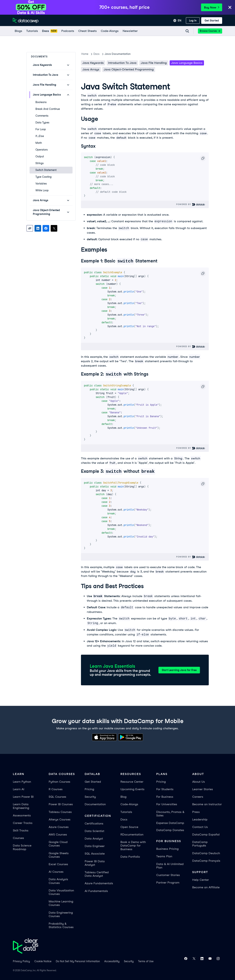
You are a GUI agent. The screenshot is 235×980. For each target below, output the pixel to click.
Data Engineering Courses (61, 914)
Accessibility (112, 961)
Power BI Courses (61, 804)
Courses (18, 837)
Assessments (22, 815)
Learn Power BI (23, 796)
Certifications (94, 823)
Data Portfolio (130, 856)
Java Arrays (91, 69)
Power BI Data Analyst (95, 862)
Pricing (89, 789)
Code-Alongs (129, 804)
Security (90, 796)
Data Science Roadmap (22, 847)
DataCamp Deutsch (206, 853)
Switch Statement (46, 170)
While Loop (42, 190)
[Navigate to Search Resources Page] (187, 31)
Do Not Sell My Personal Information (78, 961)
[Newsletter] (130, 31)
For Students (165, 789)
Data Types (42, 122)
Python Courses (59, 781)
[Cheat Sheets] (87, 31)
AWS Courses (58, 834)
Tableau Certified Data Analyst (97, 873)
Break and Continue (48, 109)
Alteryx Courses (60, 819)
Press (196, 811)
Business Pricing (167, 848)
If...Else (40, 136)
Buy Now (212, 7)
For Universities (167, 804)
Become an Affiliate (206, 887)
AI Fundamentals (96, 890)
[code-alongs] (110, 31)
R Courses (56, 789)
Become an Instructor (207, 804)
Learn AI (19, 789)
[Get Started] (212, 21)
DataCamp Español (206, 834)
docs (96, 54)
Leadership (200, 819)
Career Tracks (23, 822)
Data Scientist (94, 830)
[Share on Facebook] (46, 228)
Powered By (191, 204)
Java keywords (93, 63)
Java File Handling (154, 63)
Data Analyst (94, 838)
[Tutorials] (32, 31)
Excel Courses (58, 864)
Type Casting (44, 177)
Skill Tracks (21, 830)
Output (40, 156)
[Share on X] (54, 228)
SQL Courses (57, 796)
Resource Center (132, 781)
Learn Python (22, 781)
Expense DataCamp (170, 822)
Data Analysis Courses (58, 880)
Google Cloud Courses (58, 843)
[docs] (49, 31)
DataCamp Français (206, 860)
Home (85, 54)
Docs (124, 819)
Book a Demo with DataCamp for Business (133, 845)
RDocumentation (132, 834)
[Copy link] (30, 228)
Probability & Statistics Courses (61, 925)
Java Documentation (118, 54)
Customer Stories (168, 874)
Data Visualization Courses (61, 892)
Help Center (201, 879)
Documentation (95, 804)
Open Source (129, 826)
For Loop (41, 129)
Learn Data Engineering (21, 805)
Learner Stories (203, 789)
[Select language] (177, 21)
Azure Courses (59, 826)
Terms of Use (146, 961)
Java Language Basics (187, 63)
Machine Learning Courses (61, 903)
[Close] (230, 8)
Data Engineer (95, 845)
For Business (165, 796)
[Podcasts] (68, 31)
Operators (42, 150)
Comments (42, 116)
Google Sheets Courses (59, 854)
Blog (123, 796)
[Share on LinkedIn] (38, 228)
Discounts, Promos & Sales (170, 813)
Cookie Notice (43, 961)
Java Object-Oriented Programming (129, 69)
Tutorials (126, 811)
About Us (199, 781)
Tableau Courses (60, 811)
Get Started (93, 781)
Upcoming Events (132, 789)
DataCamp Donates (170, 830)
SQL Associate (95, 853)
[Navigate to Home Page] (26, 21)
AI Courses (56, 871)
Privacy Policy (21, 961)
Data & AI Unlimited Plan (170, 865)
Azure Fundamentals (99, 883)
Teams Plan (164, 856)
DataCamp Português (200, 843)
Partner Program (168, 882)
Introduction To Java (122, 63)
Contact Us (200, 826)
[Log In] (193, 21)
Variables (41, 184)
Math (39, 143)
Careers (198, 796)
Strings (40, 163)
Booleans (41, 102)
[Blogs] (18, 31)
